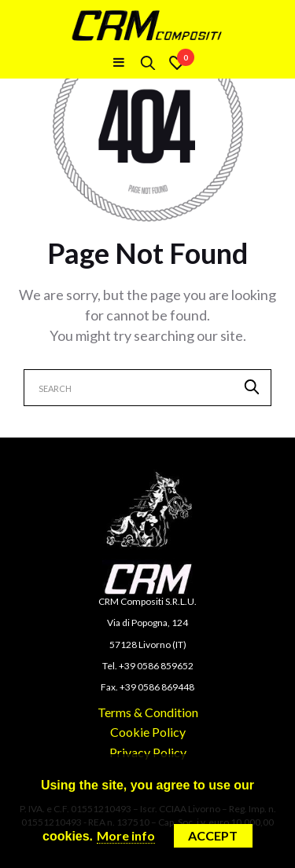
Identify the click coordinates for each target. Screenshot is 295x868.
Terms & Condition (148, 712)
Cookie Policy (148, 732)
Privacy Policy (148, 752)
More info (126, 835)
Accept (213, 835)
